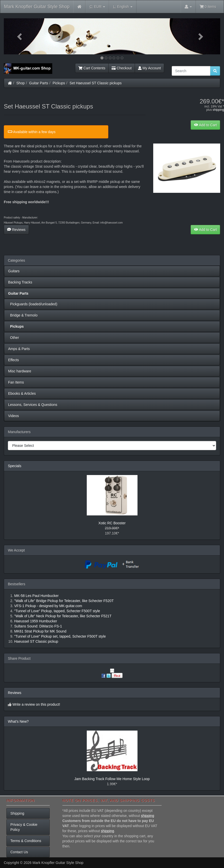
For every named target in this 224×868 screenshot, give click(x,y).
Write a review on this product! (36, 704)
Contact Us (19, 852)
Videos (14, 416)
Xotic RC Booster (112, 523)
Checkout (122, 68)
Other (14, 338)
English (123, 7)
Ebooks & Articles (22, 393)
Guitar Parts (39, 83)
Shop (21, 83)
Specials (15, 466)
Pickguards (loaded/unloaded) (33, 304)
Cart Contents (92, 68)
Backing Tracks (20, 282)
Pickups (59, 83)
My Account (149, 68)
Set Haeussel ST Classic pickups (96, 83)
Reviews (16, 230)
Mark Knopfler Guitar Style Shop (37, 7)
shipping (218, 110)
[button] (20, 36)
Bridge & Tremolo (23, 315)
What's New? (18, 721)
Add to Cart (205, 125)
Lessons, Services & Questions (33, 405)
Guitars (14, 271)
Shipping (17, 813)
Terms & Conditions (26, 841)
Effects (14, 360)
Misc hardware (20, 371)
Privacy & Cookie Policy (24, 827)
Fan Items (16, 382)
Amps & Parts (19, 349)
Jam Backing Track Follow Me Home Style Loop (112, 779)
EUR (97, 7)
